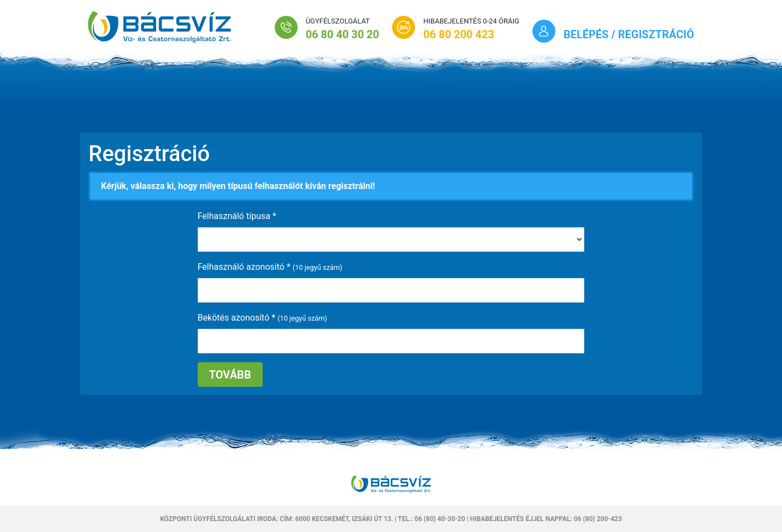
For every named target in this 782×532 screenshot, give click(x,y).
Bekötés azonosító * (237, 318)
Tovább (230, 375)
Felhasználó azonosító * (244, 267)
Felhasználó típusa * (237, 216)
